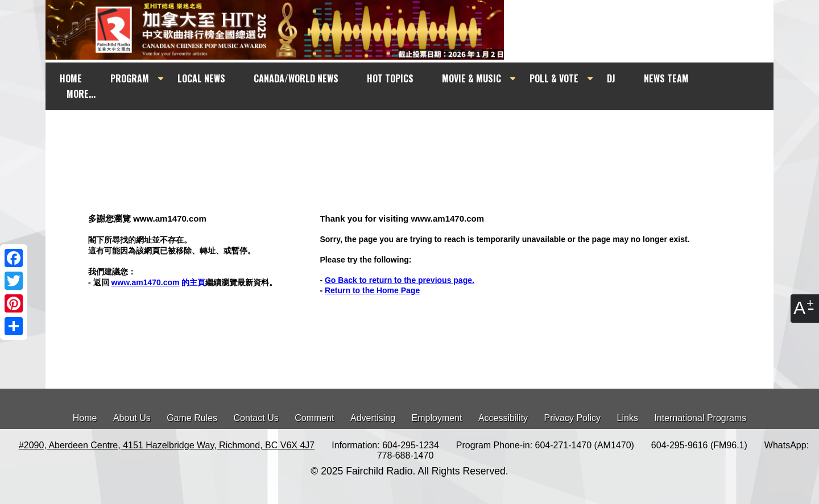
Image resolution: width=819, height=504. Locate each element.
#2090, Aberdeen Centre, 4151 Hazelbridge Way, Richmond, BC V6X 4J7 (167, 445)
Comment (314, 418)
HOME (71, 78)
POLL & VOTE (554, 78)
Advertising (373, 418)
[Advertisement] (420, 132)
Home (85, 418)
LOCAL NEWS (201, 78)
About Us (132, 418)
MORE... (81, 94)
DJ (611, 78)
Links (628, 418)
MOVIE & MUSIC (471, 78)
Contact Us (256, 418)
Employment (437, 418)
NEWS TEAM (666, 78)
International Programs (700, 418)
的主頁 (158, 282)
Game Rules (192, 418)
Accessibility (503, 418)
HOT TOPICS (390, 78)
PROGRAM (130, 78)
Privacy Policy (573, 418)
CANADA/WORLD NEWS (296, 78)
